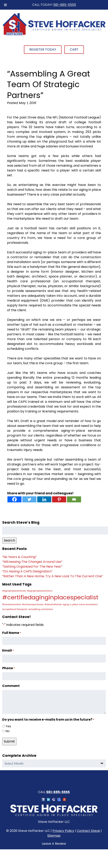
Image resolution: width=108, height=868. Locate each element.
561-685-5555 (65, 5)
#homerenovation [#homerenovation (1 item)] (12, 604)
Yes (8, 726)
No (8, 731)
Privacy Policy (63, 831)
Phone (9, 668)
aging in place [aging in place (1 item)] (70, 604)
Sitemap (54, 836)
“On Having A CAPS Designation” (27, 571)
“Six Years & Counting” (19, 557)
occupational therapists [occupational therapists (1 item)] (15, 609)
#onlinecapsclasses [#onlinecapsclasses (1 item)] (33, 604)
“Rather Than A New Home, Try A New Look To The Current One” (53, 576)
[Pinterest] (59, 499)
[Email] (74, 499)
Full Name (12, 633)
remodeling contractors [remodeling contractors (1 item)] (41, 609)
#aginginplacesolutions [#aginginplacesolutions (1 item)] (40, 591)
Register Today (43, 49)
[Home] (54, 35)
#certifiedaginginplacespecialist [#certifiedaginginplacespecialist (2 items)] (50, 597)
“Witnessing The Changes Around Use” (32, 562)
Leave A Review (54, 844)
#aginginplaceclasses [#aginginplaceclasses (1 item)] (14, 591)
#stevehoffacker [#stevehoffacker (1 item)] (53, 604)
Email (8, 650)
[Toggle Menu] (5, 5)
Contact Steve (88, 831)
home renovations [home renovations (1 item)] (88, 604)
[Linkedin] (44, 499)
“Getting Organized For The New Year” (32, 567)
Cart (74, 49)
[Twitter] (29, 499)
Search (9, 540)
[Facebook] (14, 499)
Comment (11, 686)
